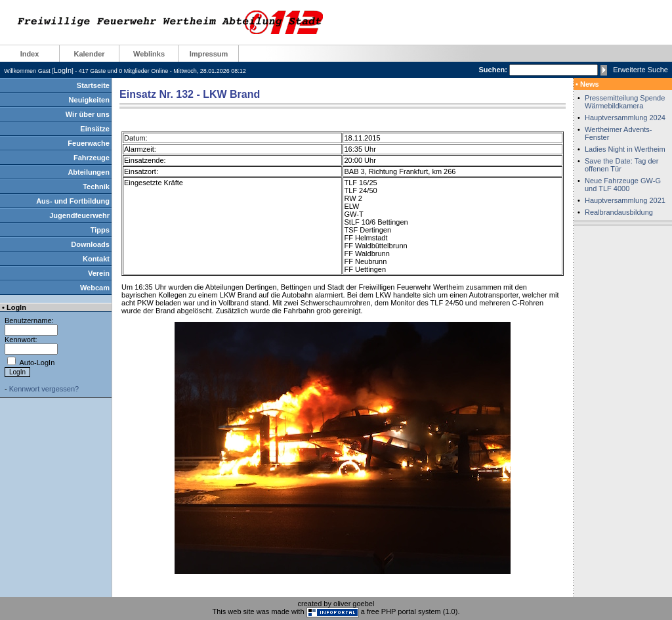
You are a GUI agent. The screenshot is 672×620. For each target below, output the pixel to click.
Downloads (90, 244)
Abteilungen (89, 172)
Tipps (100, 230)
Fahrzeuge (92, 158)
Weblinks (149, 54)
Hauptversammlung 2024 (625, 118)
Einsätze (95, 129)
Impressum (209, 54)
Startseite (93, 85)
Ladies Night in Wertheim (625, 149)
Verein (99, 273)
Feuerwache (89, 143)
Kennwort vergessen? (44, 389)
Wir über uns (88, 114)
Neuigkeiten (89, 100)
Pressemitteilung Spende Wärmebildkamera (625, 102)
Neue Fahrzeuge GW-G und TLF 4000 (623, 185)
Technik (96, 187)
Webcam (95, 288)
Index (30, 54)
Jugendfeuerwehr (79, 215)
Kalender (89, 54)
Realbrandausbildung (619, 212)
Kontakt (96, 259)
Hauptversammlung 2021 (625, 200)
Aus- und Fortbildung (73, 201)
